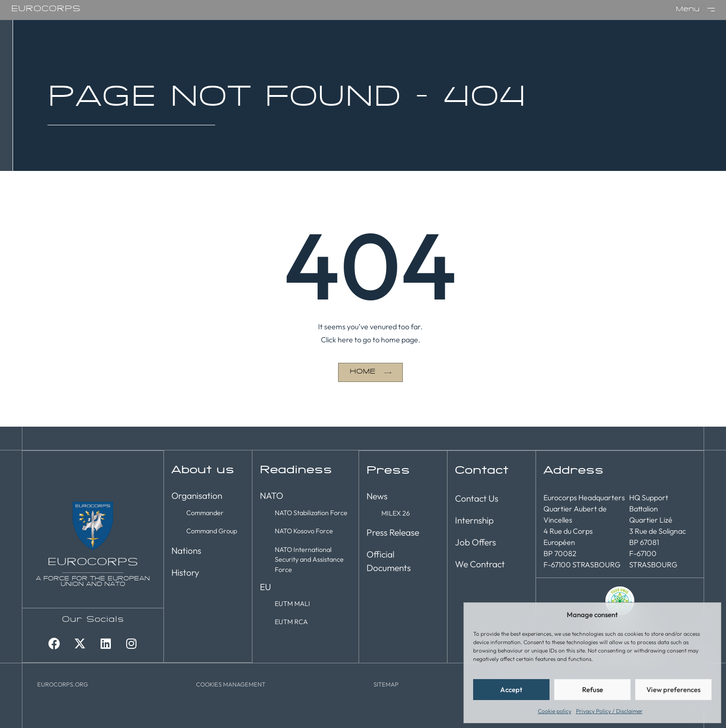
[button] (231, 684)
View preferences (673, 690)
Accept (511, 690)
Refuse (593, 690)
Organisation (197, 496)
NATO (271, 496)
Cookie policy (555, 711)
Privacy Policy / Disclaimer (609, 711)
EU (265, 587)
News (377, 496)
